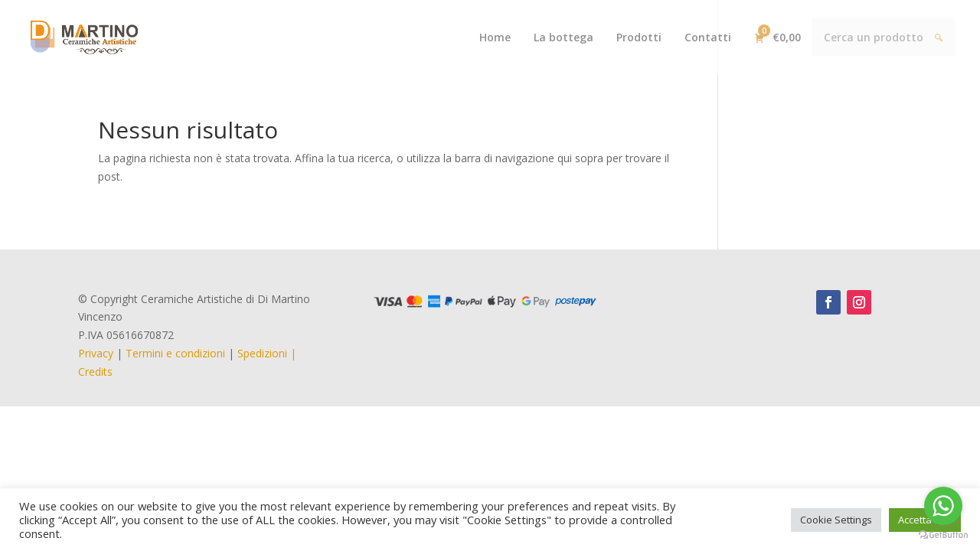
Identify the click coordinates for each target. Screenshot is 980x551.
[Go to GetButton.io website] (943, 535)
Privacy (96, 353)
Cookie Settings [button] (836, 520)
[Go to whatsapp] (943, 506)
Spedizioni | (267, 353)
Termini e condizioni (175, 353)
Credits (95, 372)
